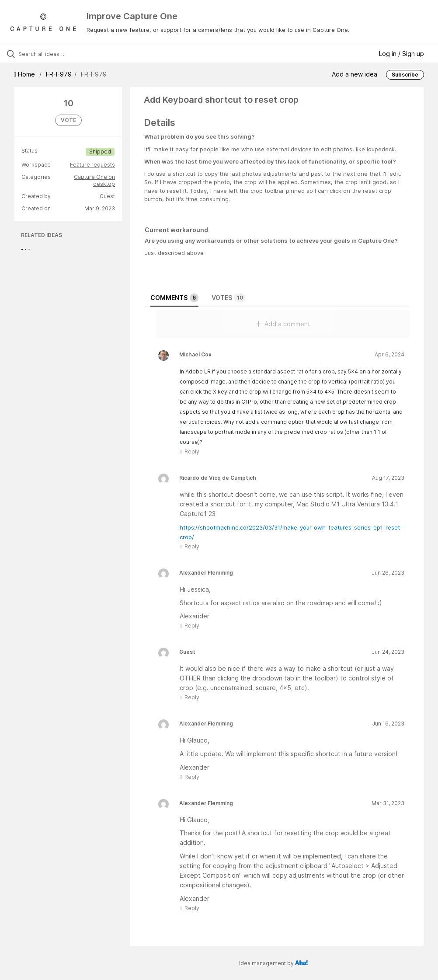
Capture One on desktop (94, 180)
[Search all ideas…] (59, 54)
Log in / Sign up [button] (401, 54)
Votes (229, 298)
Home (25, 74)
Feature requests (92, 165)
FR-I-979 (59, 74)
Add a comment (283, 324)
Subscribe (405, 75)
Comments (174, 298)
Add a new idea (355, 74)
